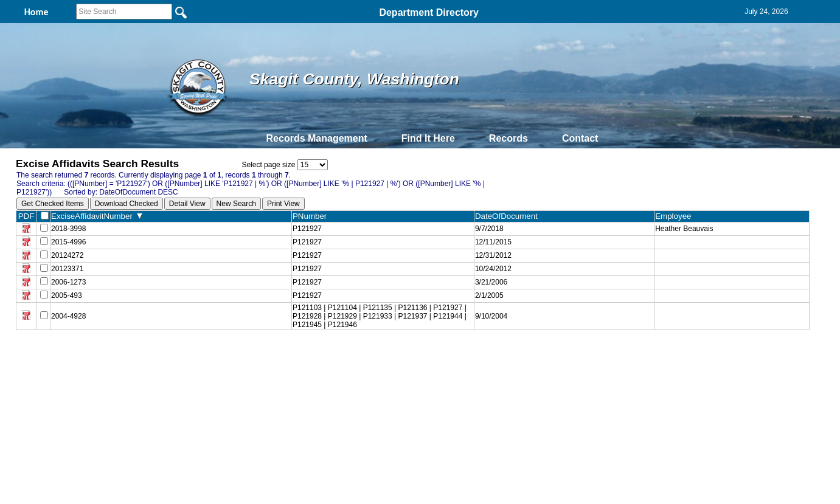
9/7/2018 (489, 229)
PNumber (312, 216)
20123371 (67, 269)
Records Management (317, 138)
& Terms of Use (460, 357)
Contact (580, 138)
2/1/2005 (489, 295)
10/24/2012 (493, 269)
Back (255, 357)
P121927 (307, 229)
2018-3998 (68, 229)
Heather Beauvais (684, 229)
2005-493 (67, 295)
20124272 (67, 255)
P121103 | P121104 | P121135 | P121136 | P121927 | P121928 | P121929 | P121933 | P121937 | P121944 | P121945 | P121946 (380, 316)
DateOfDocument (509, 216)
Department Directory (429, 12)
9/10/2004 (491, 316)
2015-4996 (68, 242)
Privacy (415, 357)
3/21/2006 (491, 282)
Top (217, 357)
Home (302, 357)
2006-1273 (68, 282)
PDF (26, 216)
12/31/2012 (493, 255)
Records (509, 138)
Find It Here (428, 138)
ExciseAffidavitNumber (97, 216)
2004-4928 (68, 316)
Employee (676, 216)
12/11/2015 (493, 242)
